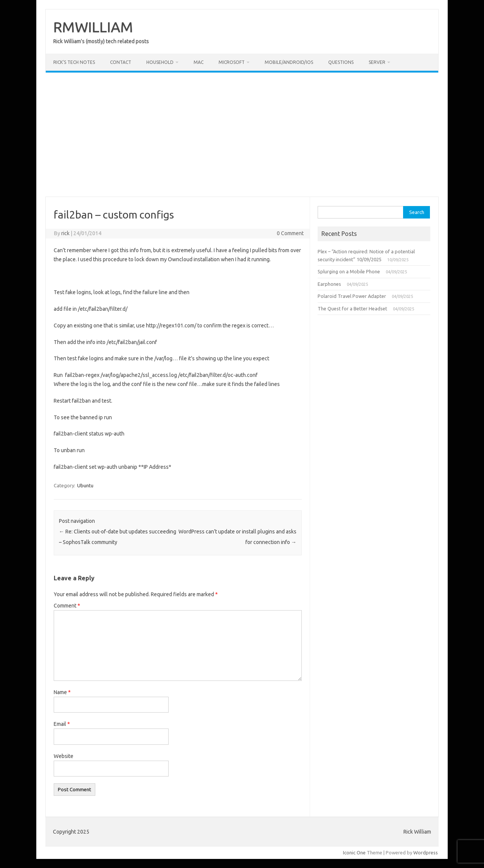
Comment (67, 606)
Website (64, 756)
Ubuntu (85, 485)
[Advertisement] (242, 135)
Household (160, 62)
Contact (121, 62)
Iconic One (354, 852)
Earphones (329, 284)
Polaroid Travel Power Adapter (352, 296)
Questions (341, 62)
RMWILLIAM (93, 27)
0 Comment (290, 233)
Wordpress (426, 852)
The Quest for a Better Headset (352, 308)
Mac (199, 62)
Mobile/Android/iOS (289, 62)
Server (377, 62)
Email (62, 724)
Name (62, 692)
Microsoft (232, 62)
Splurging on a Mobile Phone (349, 271)
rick (65, 233)
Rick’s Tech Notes (74, 62)
